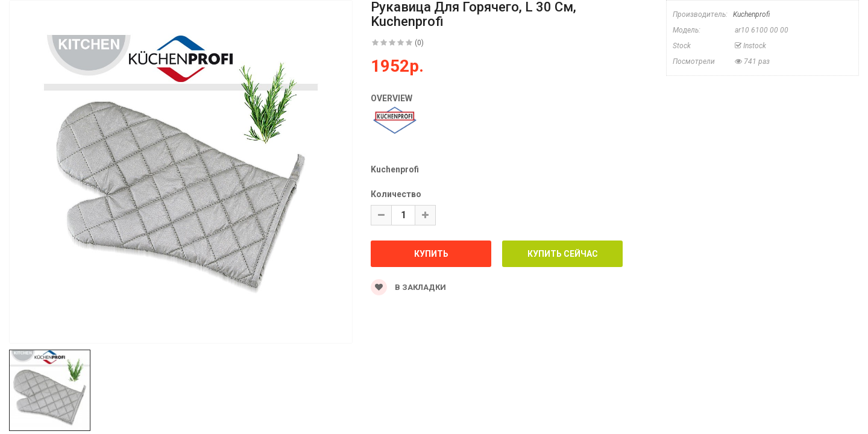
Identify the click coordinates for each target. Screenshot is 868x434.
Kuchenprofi (751, 14)
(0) (419, 43)
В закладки (408, 287)
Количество (396, 194)
